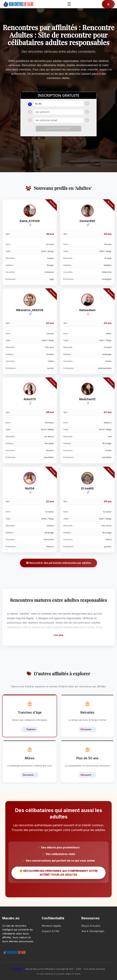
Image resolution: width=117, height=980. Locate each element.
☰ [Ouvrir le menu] (69, 4)
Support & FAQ (51, 931)
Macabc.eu (17, 969)
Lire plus (58, 635)
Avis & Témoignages (93, 931)
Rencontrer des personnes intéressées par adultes (58, 563)
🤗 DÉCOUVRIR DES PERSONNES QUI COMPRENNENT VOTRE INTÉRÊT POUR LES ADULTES (58, 873)
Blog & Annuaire (91, 926)
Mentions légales (51, 926)
